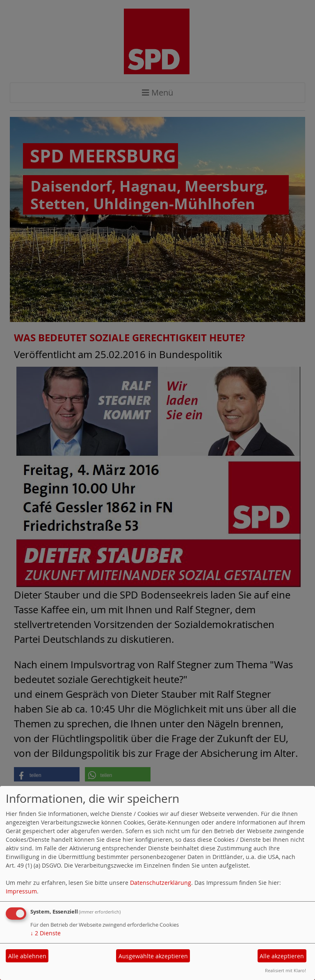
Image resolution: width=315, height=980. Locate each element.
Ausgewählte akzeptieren (153, 956)
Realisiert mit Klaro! (285, 970)
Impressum (21, 891)
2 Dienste (46, 933)
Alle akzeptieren (282, 956)
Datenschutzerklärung (161, 883)
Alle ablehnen (27, 956)
